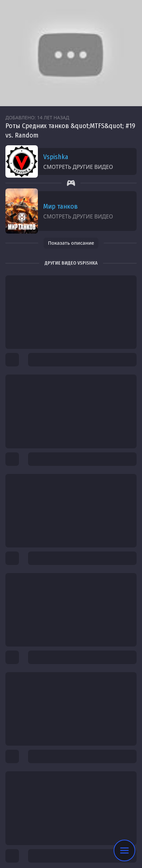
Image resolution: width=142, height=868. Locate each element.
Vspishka (56, 157)
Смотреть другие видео (78, 167)
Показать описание (71, 243)
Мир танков (61, 206)
